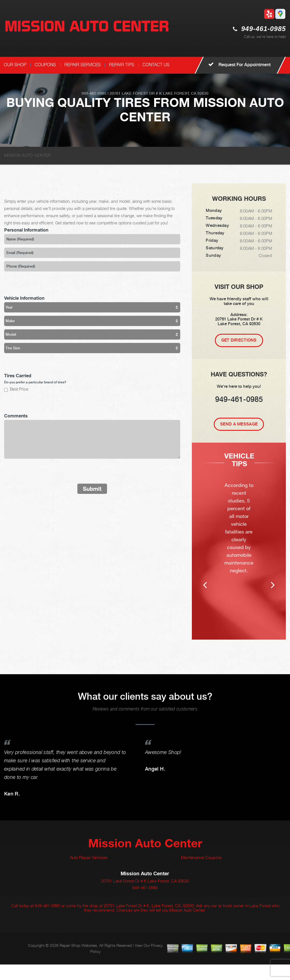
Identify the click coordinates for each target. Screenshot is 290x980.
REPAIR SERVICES (82, 65)
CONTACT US (156, 65)
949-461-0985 (264, 29)
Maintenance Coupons (201, 873)
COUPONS (45, 65)
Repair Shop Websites (78, 961)
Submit (92, 489)
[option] (239, 549)
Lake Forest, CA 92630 (186, 93)
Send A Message (239, 424)
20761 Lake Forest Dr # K (136, 93)
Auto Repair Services (89, 873)
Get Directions (239, 340)
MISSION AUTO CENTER (27, 155)
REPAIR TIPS (122, 65)
